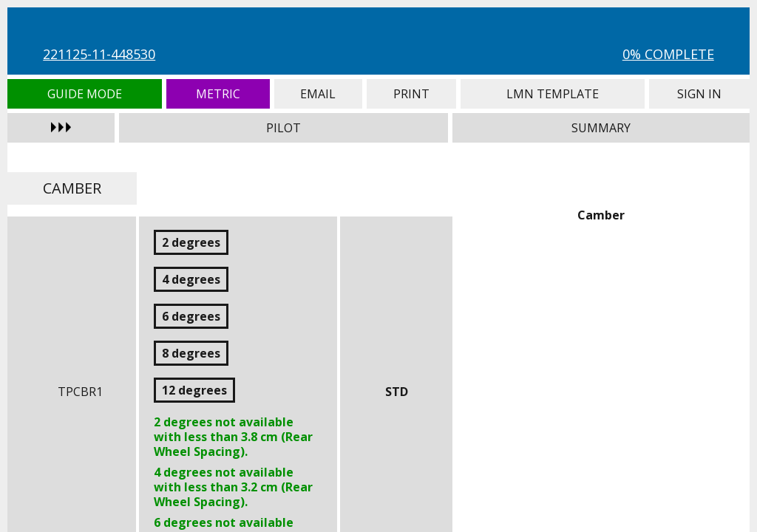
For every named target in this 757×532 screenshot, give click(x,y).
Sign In (699, 94)
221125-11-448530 (99, 54)
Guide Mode (85, 94)
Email (318, 94)
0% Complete (668, 54)
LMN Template (553, 94)
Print (411, 94)
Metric (218, 94)
